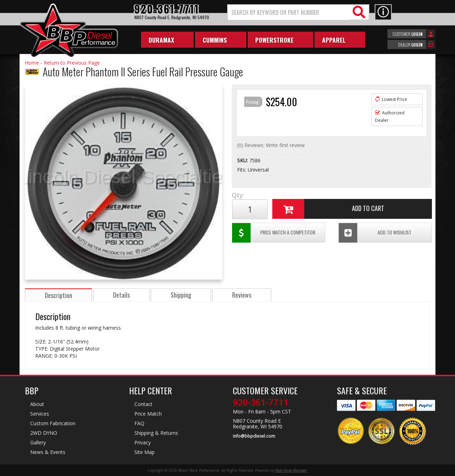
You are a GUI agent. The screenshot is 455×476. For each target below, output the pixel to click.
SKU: (243, 160)
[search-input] (289, 12)
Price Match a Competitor (273, 233)
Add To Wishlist (376, 233)
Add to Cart (329, 209)
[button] (298, 12)
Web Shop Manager (291, 470)
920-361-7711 (261, 402)
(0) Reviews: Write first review (271, 145)
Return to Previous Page (72, 63)
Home (32, 63)
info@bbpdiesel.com (254, 436)
